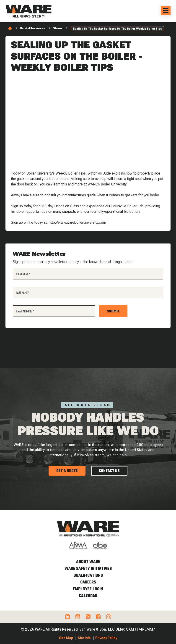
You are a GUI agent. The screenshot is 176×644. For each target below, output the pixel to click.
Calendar (88, 596)
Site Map (66, 638)
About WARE (88, 562)
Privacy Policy (106, 638)
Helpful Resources (33, 29)
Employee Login (88, 589)
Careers (88, 582)
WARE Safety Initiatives (88, 569)
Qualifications (88, 576)
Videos (58, 29)
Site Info (84, 638)
